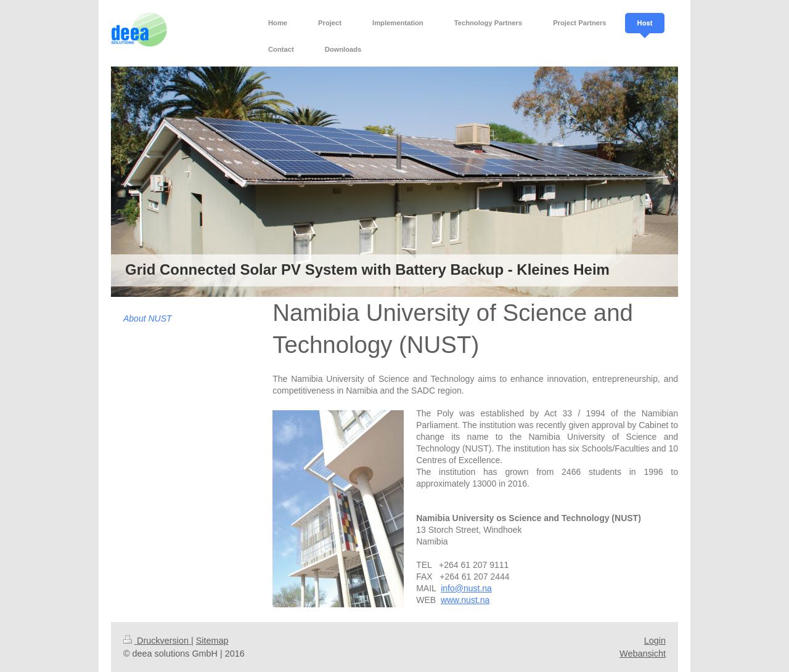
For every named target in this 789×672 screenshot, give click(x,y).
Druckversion (157, 641)
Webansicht (643, 654)
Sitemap (212, 641)
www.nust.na (465, 600)
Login (655, 641)
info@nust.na (466, 588)
